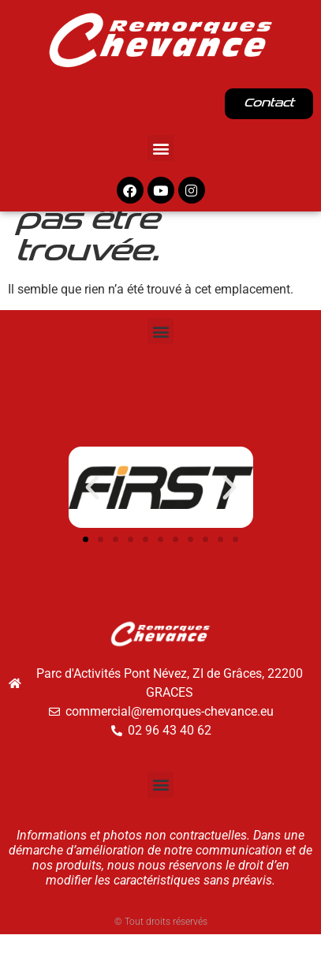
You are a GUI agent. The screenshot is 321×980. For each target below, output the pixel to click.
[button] (160, 148)
